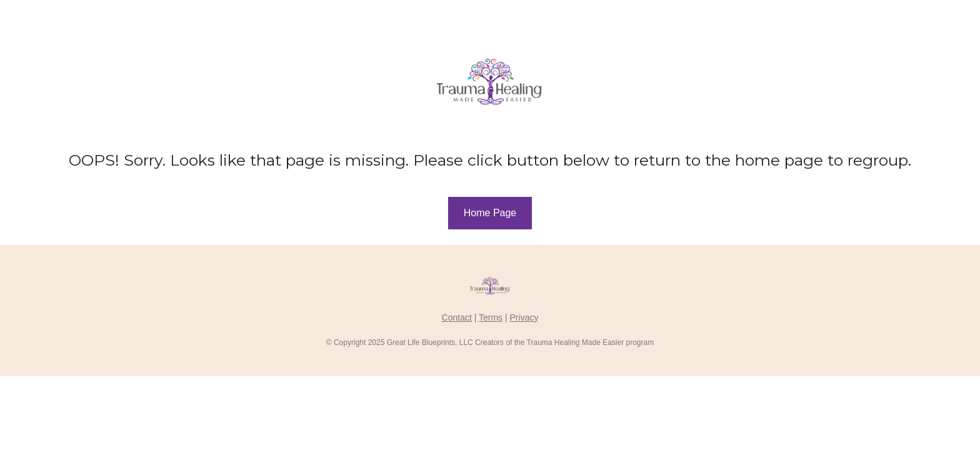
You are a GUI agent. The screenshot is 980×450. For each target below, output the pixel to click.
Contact (457, 317)
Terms (491, 317)
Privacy (524, 317)
